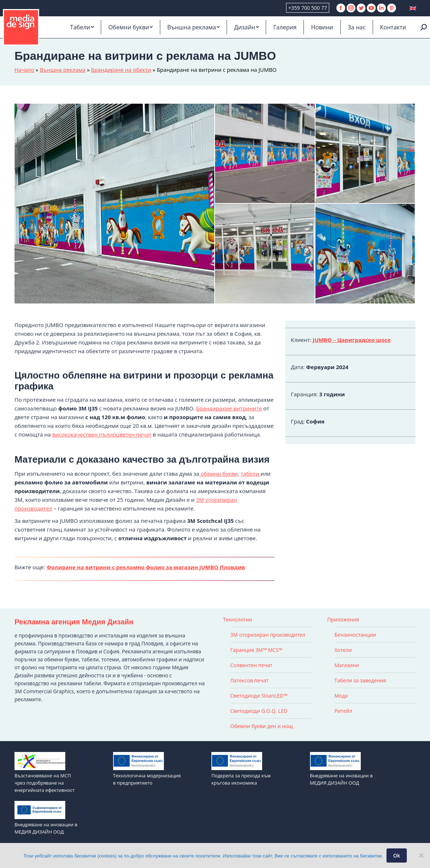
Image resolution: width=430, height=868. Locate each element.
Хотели (343, 650)
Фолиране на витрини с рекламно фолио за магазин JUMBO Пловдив (146, 567)
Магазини (347, 665)
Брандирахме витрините (229, 408)
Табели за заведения (360, 680)
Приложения (343, 619)
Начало (24, 70)
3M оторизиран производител (268, 635)
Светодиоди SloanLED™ (259, 696)
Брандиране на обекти (121, 70)
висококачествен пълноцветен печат (102, 434)
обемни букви (218, 474)
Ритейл (344, 711)
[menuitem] (82, 27)
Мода (341, 696)
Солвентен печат (251, 665)
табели (251, 474)
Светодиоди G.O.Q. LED (259, 711)
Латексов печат (249, 680)
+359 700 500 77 (308, 8)
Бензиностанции (355, 635)
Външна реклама (63, 70)
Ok (397, 855)
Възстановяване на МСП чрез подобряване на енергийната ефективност (45, 783)
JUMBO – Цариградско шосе (352, 340)
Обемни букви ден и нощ (262, 726)
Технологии (237, 619)
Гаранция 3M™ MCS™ (256, 650)
